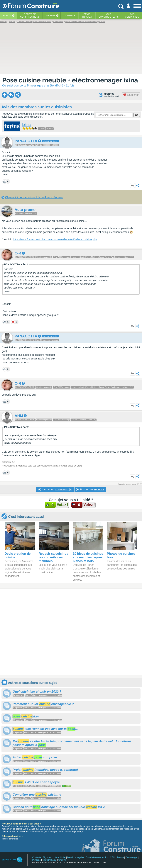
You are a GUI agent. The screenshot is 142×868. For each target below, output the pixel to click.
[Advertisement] (71, 632)
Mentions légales (76, 857)
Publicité (36, 860)
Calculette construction (97, 857)
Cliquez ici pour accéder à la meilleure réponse (34, 197)
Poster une (90, 489)
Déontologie (131, 857)
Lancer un (55, 489)
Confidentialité (50, 860)
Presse (120, 857)
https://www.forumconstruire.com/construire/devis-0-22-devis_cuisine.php (55, 239)
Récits (30, 16)
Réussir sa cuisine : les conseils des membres (53, 557)
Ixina (26, 125)
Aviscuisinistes (132, 16)
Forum (7, 16)
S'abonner (131, 95)
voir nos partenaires (10, 839)
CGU (113, 857)
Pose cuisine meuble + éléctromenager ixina (70, 80)
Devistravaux (87, 16)
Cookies (62, 860)
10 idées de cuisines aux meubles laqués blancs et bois (88, 557)
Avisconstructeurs (109, 16)
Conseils (70, 16)
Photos (51, 16)
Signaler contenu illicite (54, 857)
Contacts (37, 857)
